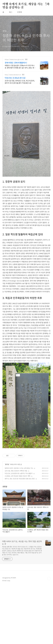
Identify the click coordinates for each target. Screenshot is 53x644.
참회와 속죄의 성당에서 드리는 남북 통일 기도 (19, 527)
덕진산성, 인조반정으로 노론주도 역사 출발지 (19, 532)
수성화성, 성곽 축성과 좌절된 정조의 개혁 (17, 535)
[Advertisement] (26, 104)
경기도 (7, 523)
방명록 (20, 12)
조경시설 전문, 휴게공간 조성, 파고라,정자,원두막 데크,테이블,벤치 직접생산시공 (20, 82)
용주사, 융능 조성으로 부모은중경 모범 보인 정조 (20, 537)
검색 (44, 4)
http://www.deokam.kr (13, 75)
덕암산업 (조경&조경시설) (15, 78)
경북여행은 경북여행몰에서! (16, 63)
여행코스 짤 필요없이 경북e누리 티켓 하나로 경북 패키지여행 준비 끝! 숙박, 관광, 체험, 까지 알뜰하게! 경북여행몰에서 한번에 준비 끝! (20, 67)
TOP (49, 637)
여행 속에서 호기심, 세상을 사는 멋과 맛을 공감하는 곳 (26, 4)
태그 (11, 12)
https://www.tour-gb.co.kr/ (14, 59)
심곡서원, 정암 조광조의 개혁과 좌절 (16, 529)
